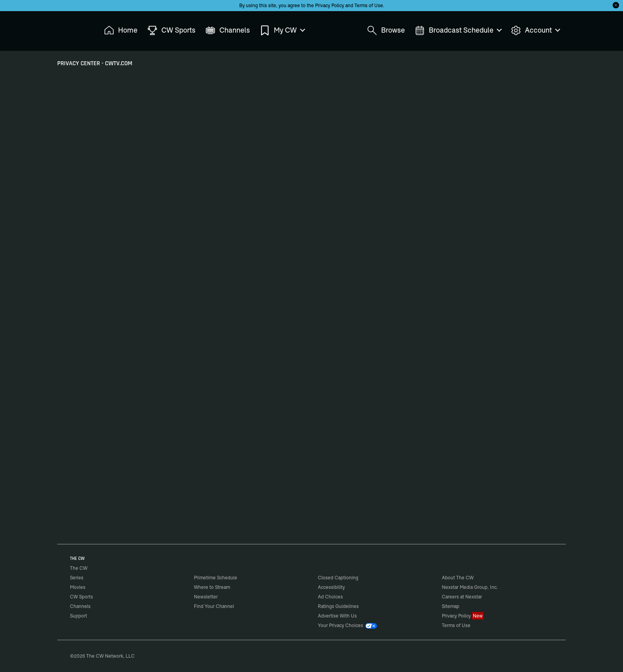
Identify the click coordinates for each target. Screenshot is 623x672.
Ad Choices (330, 597)
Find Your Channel (214, 606)
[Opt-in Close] (616, 5)
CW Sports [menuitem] (171, 30)
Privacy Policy (330, 5)
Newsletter (206, 597)
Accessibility (331, 587)
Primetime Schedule (216, 578)
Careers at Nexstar (462, 597)
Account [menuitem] (535, 30)
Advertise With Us (337, 616)
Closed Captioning (338, 578)
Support (78, 616)
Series (77, 578)
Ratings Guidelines (338, 606)
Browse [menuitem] (386, 30)
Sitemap (451, 606)
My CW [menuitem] (282, 30)
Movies (78, 587)
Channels (80, 606)
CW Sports (81, 597)
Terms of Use (369, 5)
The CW (74, 28)
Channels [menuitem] (228, 30)
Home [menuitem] (121, 30)
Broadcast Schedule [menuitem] (458, 30)
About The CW (458, 578)
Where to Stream (212, 587)
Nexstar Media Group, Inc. (470, 587)
